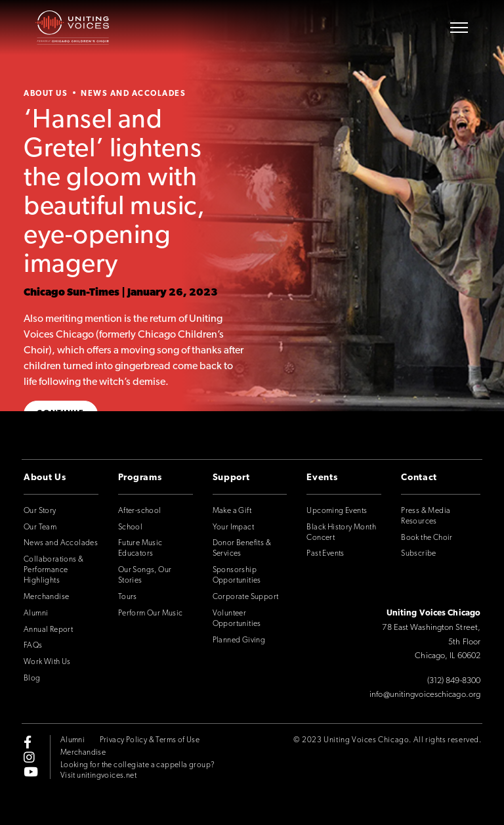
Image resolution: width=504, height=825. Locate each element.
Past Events (325, 554)
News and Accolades (133, 94)
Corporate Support (246, 597)
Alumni (36, 613)
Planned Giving (239, 640)
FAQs (33, 646)
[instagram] (29, 757)
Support (231, 478)
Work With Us (47, 662)
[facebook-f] (28, 742)
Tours (128, 597)
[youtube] (31, 771)
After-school (140, 511)
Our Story (40, 511)
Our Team (40, 527)
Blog (32, 679)
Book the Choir (427, 538)
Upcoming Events (337, 511)
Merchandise (46, 597)
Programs (140, 478)
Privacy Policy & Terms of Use (150, 740)
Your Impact (233, 527)
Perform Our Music (151, 613)
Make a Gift (232, 511)
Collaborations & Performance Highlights (53, 570)
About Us (46, 94)
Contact (419, 478)
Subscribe (419, 554)
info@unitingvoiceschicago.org (425, 695)
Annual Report (48, 630)
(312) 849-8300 (454, 681)
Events (322, 478)
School (130, 527)
